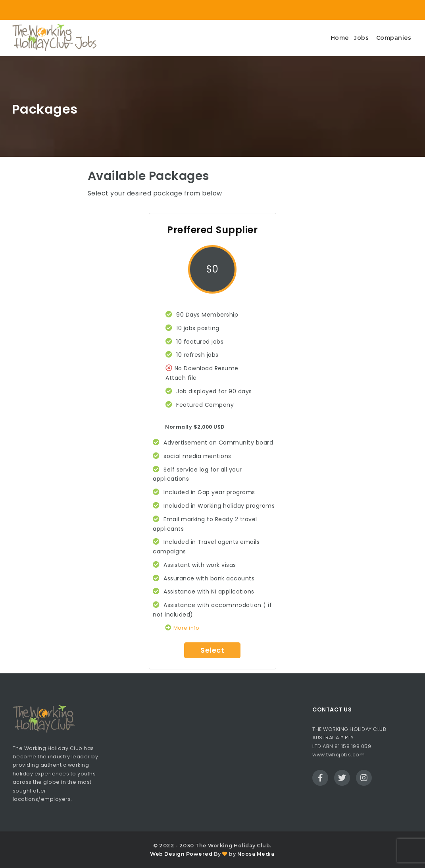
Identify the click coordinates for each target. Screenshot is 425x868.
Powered (199, 854)
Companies (394, 38)
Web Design (167, 854)
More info (182, 628)
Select (212, 650)
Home (340, 38)
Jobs (361, 38)
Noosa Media (256, 854)
